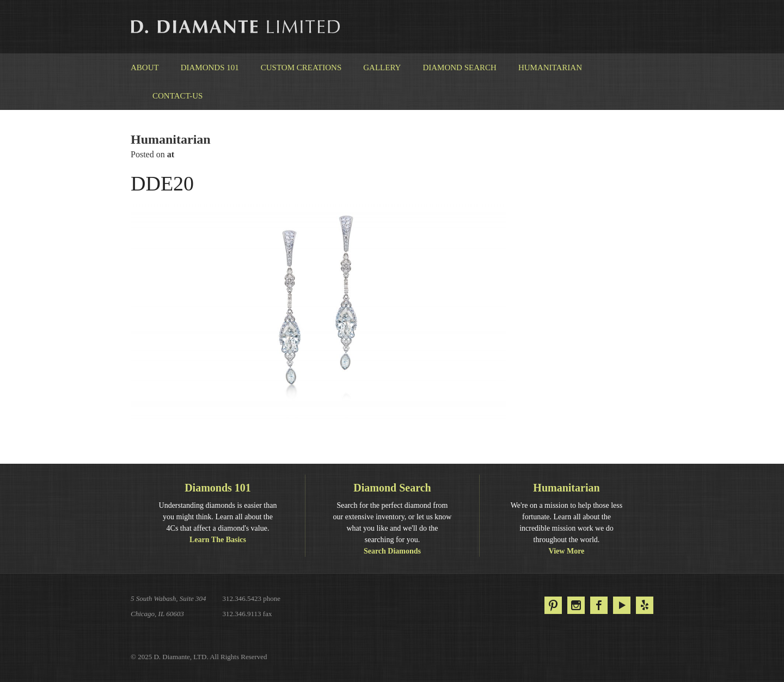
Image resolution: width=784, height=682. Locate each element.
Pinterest (553, 605)
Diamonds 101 (210, 67)
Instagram (576, 605)
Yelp (645, 605)
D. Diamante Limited (236, 27)
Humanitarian (550, 67)
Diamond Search (459, 67)
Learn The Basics (218, 540)
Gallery (382, 67)
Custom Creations (301, 67)
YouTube (622, 605)
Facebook (599, 605)
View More (567, 551)
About (145, 67)
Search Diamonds (392, 551)
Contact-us (177, 96)
